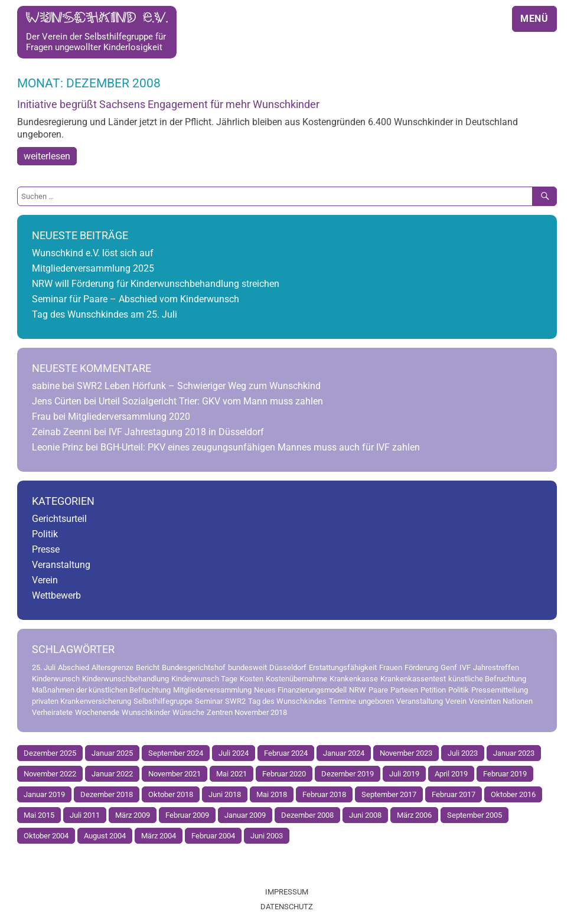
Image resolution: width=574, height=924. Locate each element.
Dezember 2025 (50, 753)
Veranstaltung (61, 565)
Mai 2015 (39, 815)
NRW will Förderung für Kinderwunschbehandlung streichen (156, 284)
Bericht (148, 667)
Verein (45, 580)
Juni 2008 (365, 815)
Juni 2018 (225, 794)
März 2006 (414, 815)
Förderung (421, 667)
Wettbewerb (56, 595)
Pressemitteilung (500, 690)
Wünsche (188, 712)
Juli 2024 (234, 753)
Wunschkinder (146, 712)
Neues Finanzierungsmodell (300, 690)
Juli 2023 (463, 753)
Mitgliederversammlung (212, 690)
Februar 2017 (454, 794)
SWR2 (235, 701)
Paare (378, 690)
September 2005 (474, 815)
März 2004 (159, 836)
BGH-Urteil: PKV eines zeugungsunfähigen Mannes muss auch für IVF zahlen (260, 447)
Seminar (209, 701)
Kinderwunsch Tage (204, 679)
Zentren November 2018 (247, 712)
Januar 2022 (112, 774)
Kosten (252, 679)
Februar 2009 (187, 815)
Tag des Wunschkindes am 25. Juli (105, 314)
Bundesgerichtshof (194, 667)
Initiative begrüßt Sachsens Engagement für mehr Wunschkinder (168, 105)
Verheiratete (52, 712)
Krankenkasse (354, 679)
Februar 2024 (286, 753)
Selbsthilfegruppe (163, 701)
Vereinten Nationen (501, 701)
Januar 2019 (44, 794)
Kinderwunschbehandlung (125, 679)
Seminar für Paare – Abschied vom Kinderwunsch (136, 299)
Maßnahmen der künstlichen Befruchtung (101, 690)
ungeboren (376, 701)
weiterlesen (47, 156)
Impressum (287, 892)
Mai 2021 (231, 774)
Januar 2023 (514, 753)
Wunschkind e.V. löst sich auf (93, 253)
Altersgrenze (112, 667)
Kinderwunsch (56, 679)
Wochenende (97, 712)
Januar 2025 (112, 753)
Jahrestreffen (496, 667)
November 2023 (406, 753)
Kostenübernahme (296, 679)
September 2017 (389, 794)
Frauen (391, 667)
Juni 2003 (267, 836)
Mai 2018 (272, 794)
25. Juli (44, 667)
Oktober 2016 (513, 794)
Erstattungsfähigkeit (343, 667)
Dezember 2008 (307, 815)
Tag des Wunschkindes (287, 701)
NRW (358, 690)
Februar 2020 (284, 774)
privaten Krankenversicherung (81, 701)
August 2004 (105, 836)
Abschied (74, 667)
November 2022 (50, 774)
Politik (45, 534)
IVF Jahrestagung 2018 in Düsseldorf (186, 432)
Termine (343, 701)
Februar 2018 (324, 794)
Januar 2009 (245, 815)
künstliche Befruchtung (487, 679)
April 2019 (451, 774)
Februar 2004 (213, 836)
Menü (534, 19)
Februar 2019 (505, 774)
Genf (449, 667)
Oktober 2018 (171, 794)
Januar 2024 (344, 753)
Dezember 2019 (348, 774)
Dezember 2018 (107, 794)
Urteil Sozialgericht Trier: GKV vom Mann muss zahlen (211, 401)
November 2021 (175, 774)
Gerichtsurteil (59, 519)
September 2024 (176, 753)
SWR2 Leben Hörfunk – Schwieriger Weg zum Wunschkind (199, 386)
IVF (465, 667)
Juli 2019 (404, 774)
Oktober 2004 (46, 836)
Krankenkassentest (413, 679)
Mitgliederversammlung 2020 (129, 417)
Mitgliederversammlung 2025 (93, 268)
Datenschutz (287, 907)
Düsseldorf (288, 667)
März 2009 (133, 815)
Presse (46, 549)
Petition (433, 690)
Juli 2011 (85, 815)
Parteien (404, 690)
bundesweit (247, 667)
